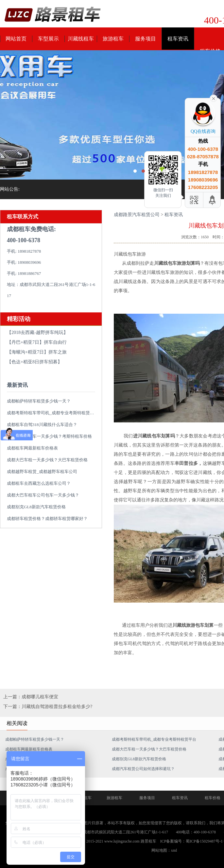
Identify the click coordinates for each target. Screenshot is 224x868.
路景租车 (148, 841)
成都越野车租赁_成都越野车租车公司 (42, 472)
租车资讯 (178, 39)
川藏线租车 (81, 39)
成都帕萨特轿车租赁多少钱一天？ (39, 401)
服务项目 (146, 39)
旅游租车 (113, 39)
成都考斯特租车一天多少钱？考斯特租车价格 (49, 436)
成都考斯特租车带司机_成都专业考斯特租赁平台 (53, 413)
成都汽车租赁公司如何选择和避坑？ (143, 769)
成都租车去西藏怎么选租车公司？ (39, 483)
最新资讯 (17, 385)
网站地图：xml (164, 850)
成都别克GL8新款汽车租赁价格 (36, 507)
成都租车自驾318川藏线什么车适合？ (42, 425)
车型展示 (48, 39)
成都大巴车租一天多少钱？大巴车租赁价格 (47, 460)
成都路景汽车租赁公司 (137, 215)
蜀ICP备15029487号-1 (204, 841)
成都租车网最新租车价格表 (32, 448)
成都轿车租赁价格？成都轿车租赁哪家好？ (47, 519)
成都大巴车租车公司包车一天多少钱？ (43, 495)
